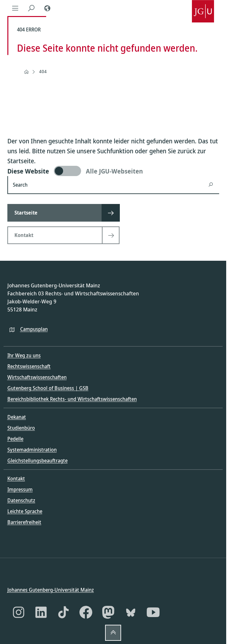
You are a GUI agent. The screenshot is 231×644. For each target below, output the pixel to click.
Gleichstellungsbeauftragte (37, 461)
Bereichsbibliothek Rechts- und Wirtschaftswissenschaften (72, 399)
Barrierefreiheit (24, 522)
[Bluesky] (131, 612)
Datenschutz (21, 500)
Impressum (20, 489)
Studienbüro (21, 428)
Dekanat (17, 417)
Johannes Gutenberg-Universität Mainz (51, 589)
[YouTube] (153, 612)
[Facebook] (86, 612)
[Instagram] (19, 612)
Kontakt (16, 479)
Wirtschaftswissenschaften (37, 377)
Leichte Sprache (25, 511)
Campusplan (34, 329)
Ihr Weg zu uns (24, 355)
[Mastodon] (108, 612)
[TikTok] (63, 612)
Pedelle (15, 439)
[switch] (113, 171)
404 (43, 71)
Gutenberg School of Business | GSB (48, 388)
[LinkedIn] (41, 612)
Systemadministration (32, 450)
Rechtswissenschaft (29, 366)
